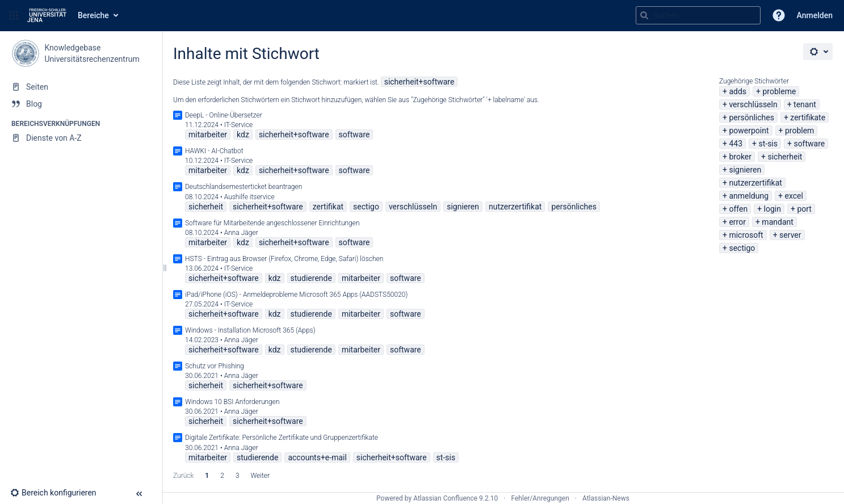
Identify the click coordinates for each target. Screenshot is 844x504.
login (772, 209)
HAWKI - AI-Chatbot (214, 151)
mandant (777, 222)
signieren (745, 170)
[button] (14, 15)
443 (736, 144)
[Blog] (81, 104)
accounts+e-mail (317, 457)
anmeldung (749, 196)
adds (738, 91)
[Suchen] (644, 15)
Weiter (261, 476)
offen (738, 209)
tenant (805, 104)
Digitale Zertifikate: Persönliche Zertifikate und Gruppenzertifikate (282, 438)
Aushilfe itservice (249, 197)
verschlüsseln (753, 104)
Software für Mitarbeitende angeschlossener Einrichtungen (272, 223)
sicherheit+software (419, 82)
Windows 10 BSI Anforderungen (232, 402)
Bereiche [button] (93, 15)
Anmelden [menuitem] (815, 15)
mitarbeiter (208, 135)
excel (794, 196)
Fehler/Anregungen (540, 498)
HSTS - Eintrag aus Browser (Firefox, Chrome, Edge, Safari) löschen (284, 259)
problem (799, 131)
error (737, 222)
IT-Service (239, 125)
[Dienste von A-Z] (81, 138)
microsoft (746, 235)
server (790, 235)
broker (740, 157)
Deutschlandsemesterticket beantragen (243, 187)
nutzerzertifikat (755, 183)
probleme (779, 91)
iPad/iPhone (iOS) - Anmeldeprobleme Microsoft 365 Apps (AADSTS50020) (296, 295)
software (809, 144)
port (804, 209)
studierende (311, 278)
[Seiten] (81, 87)
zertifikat (328, 207)
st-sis (768, 144)
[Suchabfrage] (698, 15)
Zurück (183, 476)
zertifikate (808, 117)
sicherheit (785, 157)
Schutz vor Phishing (215, 366)
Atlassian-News (606, 498)
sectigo (742, 248)
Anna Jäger (241, 233)
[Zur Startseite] (47, 15)
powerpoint (749, 131)
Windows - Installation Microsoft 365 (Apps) (250, 330)
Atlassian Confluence (445, 498)
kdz (243, 135)
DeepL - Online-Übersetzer (224, 115)
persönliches (751, 117)
